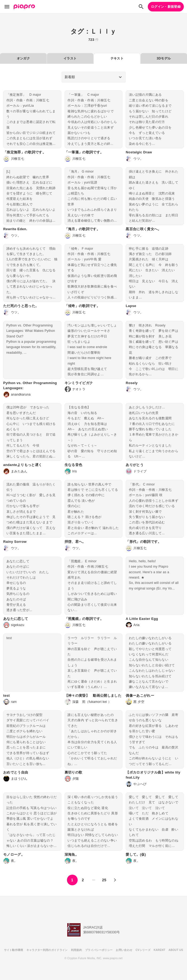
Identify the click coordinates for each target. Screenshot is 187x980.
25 (104, 880)
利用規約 (76, 950)
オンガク (23, 58)
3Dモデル (164, 58)
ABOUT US (176, 950)
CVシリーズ (143, 950)
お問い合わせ (124, 950)
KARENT (160, 950)
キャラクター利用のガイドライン (47, 950)
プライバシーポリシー (99, 950)
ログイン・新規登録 (166, 7)
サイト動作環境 (14, 950)
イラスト (70, 58)
